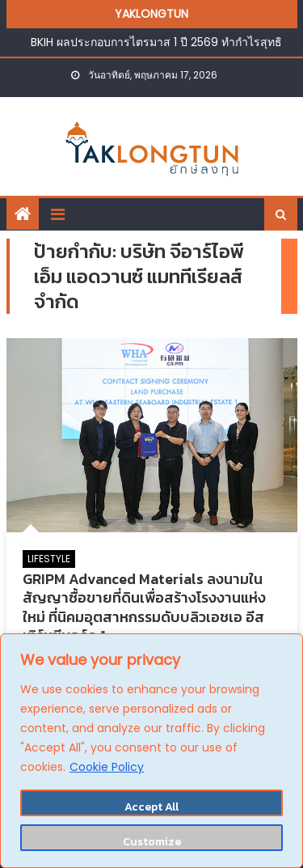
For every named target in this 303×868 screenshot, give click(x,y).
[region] (151, 751)
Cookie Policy (107, 767)
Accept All (151, 807)
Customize (152, 842)
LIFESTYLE (49, 559)
